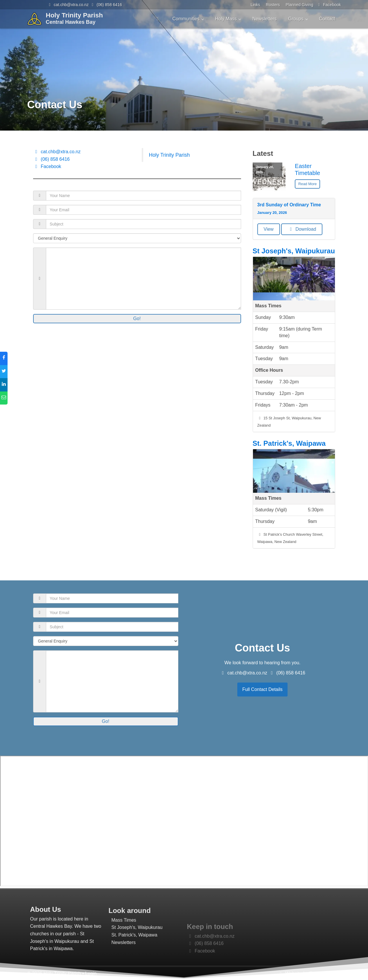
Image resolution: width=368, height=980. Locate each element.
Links (255, 5)
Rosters (273, 5)
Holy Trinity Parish (169, 155)
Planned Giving (300, 5)
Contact (327, 19)
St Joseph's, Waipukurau (294, 251)
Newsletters (265, 19)
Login (91, 973)
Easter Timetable (307, 169)
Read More (307, 184)
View (269, 229)
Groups (296, 19)
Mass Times (124, 946)
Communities (186, 19)
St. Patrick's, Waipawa (289, 443)
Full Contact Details (262, 689)
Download (302, 229)
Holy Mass (226, 19)
